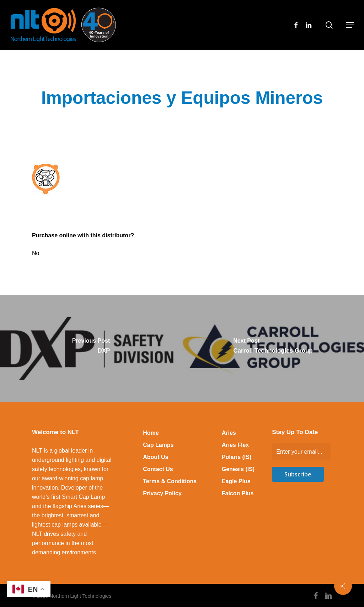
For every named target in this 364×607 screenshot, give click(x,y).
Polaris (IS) (237, 457)
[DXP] (91, 348)
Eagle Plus (236, 481)
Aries (229, 433)
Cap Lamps (158, 445)
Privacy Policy (162, 493)
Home (151, 433)
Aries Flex (235, 445)
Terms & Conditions (170, 481)
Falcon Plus (238, 493)
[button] (350, 25)
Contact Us (158, 469)
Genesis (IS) (238, 469)
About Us (156, 457)
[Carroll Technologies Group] (273, 348)
